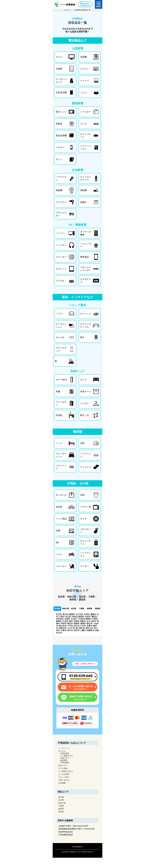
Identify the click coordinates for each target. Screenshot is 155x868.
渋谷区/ (75, 617)
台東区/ (67, 619)
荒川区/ (66, 614)
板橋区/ (72, 614)
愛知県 (82, 600)
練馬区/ (59, 621)
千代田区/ (81, 619)
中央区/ (74, 619)
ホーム (68, 10)
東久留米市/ (80, 628)
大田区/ (87, 614)
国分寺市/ (63, 626)
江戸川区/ (79, 614)
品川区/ (68, 617)
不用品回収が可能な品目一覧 (82, 10)
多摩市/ (90, 626)
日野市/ (64, 630)
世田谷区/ (60, 619)
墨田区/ (94, 617)
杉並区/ (88, 617)
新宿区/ (81, 617)
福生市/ (70, 623)
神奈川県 (72, 597)
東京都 (61, 597)
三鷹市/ (83, 630)
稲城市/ (77, 623)
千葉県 (92, 597)
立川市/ (83, 626)
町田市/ (77, 630)
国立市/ (90, 623)
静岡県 (73, 600)
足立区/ (59, 614)
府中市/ (70, 630)
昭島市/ (83, 621)
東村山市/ (89, 628)
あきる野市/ (91, 621)
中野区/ (95, 619)
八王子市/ (71, 628)
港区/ (71, 621)
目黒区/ (77, 621)
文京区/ (66, 621)
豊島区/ (89, 619)
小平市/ (70, 626)
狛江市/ (77, 626)
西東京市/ (63, 628)
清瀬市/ (83, 623)
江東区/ (62, 617)
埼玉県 (82, 597)
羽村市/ (64, 623)
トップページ (64, 748)
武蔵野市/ (91, 630)
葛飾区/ (93, 614)
